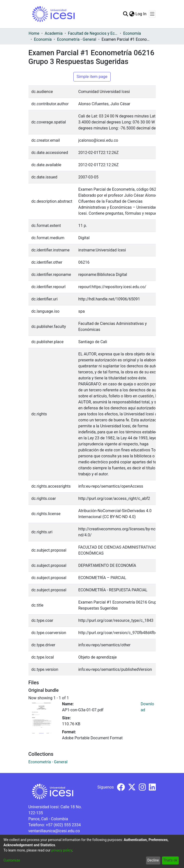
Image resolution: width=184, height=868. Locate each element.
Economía (132, 33)
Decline (153, 860)
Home (34, 33)
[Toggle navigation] (152, 14)
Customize (12, 860)
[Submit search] (126, 14)
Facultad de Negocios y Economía (93, 33)
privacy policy (62, 850)
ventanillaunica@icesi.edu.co (54, 831)
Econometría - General (77, 39)
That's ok (170, 860)
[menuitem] (132, 14)
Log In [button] (141, 14)
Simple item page (92, 77)
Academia (54, 33)
